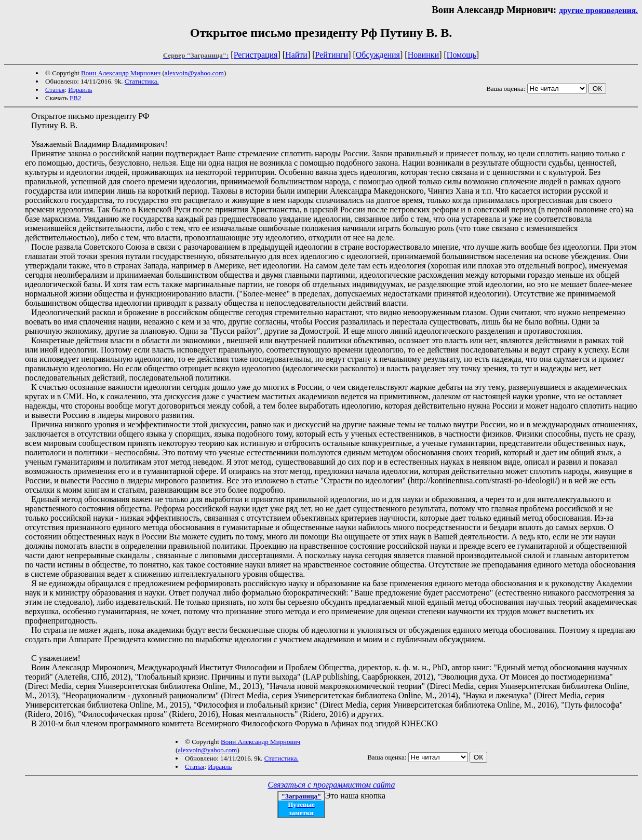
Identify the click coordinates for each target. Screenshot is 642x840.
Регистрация (256, 55)
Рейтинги (332, 55)
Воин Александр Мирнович (121, 73)
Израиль (80, 90)
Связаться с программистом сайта (332, 785)
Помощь (462, 55)
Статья (55, 90)
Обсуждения (378, 55)
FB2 (75, 98)
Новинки (424, 55)
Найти (296, 55)
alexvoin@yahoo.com (194, 73)
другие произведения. (598, 10)
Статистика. (142, 81)
